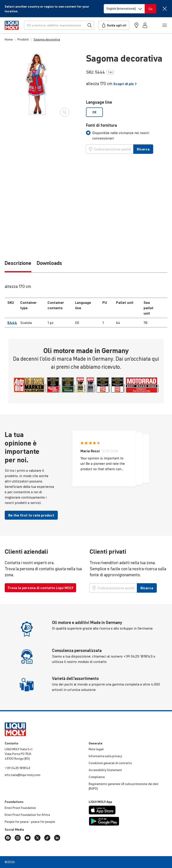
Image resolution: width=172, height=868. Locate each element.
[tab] (127, 135)
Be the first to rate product (31, 515)
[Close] (164, 9)
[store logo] (12, 25)
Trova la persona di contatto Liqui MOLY (40, 588)
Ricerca (143, 149)
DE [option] (95, 112)
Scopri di (125, 84)
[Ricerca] (59, 25)
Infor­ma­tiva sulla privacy (105, 756)
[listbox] (127, 112)
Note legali (96, 749)
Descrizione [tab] (18, 263)
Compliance (97, 777)
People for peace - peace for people (30, 822)
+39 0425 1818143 (17, 768)
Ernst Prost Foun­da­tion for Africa (27, 815)
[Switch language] (124, 9)
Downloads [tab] (49, 263)
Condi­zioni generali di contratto (110, 763)
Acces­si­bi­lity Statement (105, 770)
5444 (12, 323)
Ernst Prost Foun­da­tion (20, 808)
